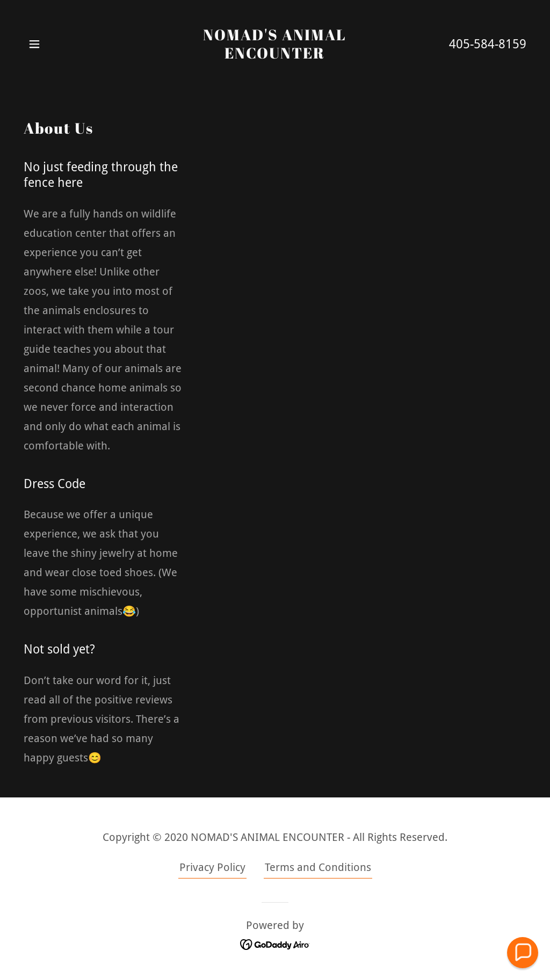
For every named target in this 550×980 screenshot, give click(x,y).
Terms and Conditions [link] (318, 867)
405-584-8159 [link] (488, 44)
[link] (275, 55)
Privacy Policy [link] (212, 867)
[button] (34, 44)
